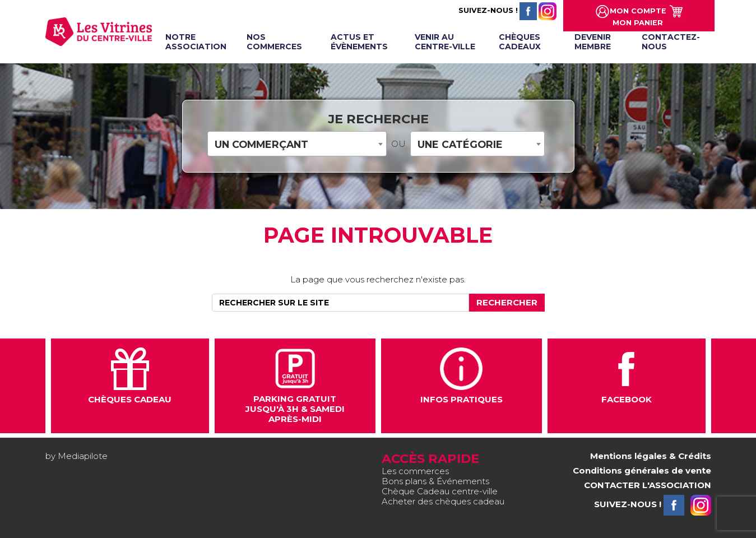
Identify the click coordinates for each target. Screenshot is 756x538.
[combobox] (297, 144)
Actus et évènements (359, 42)
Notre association (196, 42)
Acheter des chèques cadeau (443, 501)
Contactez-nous (671, 42)
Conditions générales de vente (642, 470)
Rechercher (507, 302)
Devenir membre (593, 42)
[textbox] (297, 144)
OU (398, 144)
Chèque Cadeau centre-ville (440, 491)
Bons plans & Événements (435, 481)
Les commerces (415, 471)
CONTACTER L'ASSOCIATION (648, 485)
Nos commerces (274, 42)
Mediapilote (83, 456)
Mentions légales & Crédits (651, 456)
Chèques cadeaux (520, 42)
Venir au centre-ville (445, 42)
